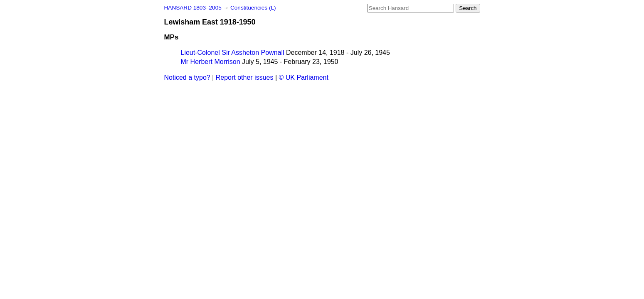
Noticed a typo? (187, 77)
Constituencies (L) (253, 8)
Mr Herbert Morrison (211, 62)
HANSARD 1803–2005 (193, 8)
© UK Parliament (304, 77)
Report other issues (245, 77)
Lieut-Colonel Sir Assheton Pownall (233, 53)
